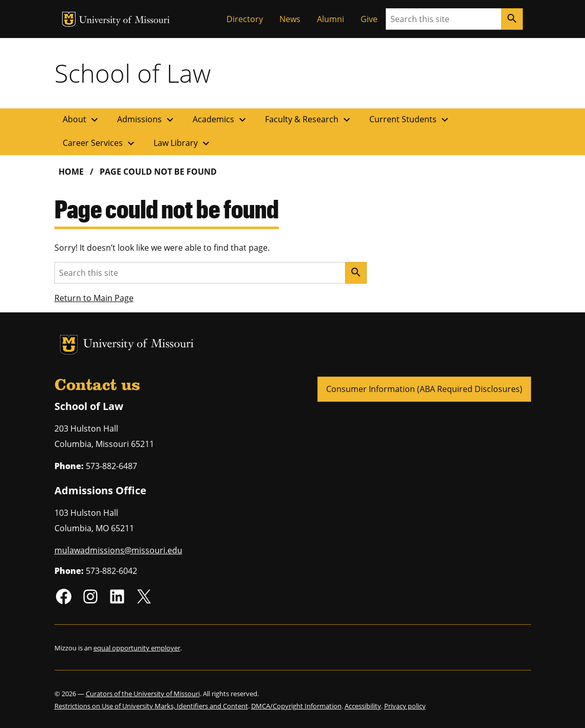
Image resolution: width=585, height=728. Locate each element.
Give (369, 19)
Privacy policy (405, 706)
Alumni (331, 19)
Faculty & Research (309, 120)
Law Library (183, 143)
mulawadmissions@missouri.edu (118, 550)
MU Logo (69, 19)
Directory (245, 19)
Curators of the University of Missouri (143, 694)
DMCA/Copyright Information (296, 706)
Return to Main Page (94, 298)
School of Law (133, 73)
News (290, 19)
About (82, 120)
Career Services (100, 143)
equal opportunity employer (137, 648)
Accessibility (363, 706)
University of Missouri (125, 21)
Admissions (147, 120)
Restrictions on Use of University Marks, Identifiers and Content (151, 706)
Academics (221, 120)
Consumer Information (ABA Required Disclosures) (424, 389)
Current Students (410, 120)
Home (71, 172)
